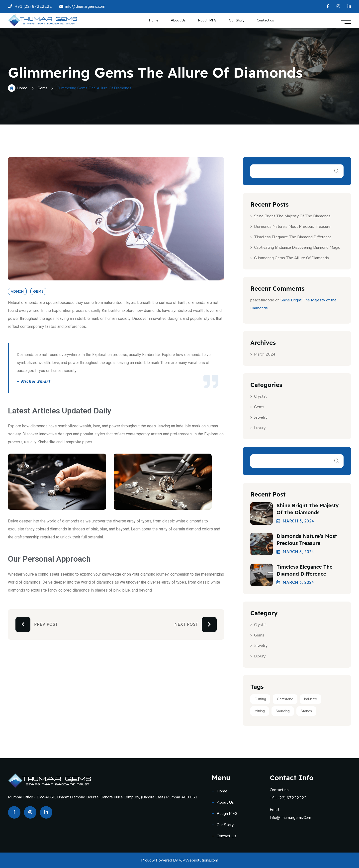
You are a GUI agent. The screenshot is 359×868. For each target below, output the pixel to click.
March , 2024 (295, 521)
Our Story (237, 20)
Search (337, 171)
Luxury (260, 428)
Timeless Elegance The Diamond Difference (293, 237)
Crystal (260, 396)
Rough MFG (207, 20)
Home (154, 20)
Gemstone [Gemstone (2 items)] (285, 699)
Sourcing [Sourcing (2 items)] (283, 711)
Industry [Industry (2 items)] (311, 699)
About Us (178, 20)
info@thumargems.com (290, 818)
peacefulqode (262, 300)
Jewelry (261, 417)
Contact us (265, 20)
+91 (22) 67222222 (288, 798)
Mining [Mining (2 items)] (260, 711)
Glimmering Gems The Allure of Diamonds (291, 258)
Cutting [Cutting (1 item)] (260, 699)
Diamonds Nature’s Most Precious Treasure (292, 227)
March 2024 (265, 354)
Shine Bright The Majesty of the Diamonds (292, 216)
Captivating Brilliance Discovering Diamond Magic (297, 248)
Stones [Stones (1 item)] (306, 711)
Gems (43, 88)
